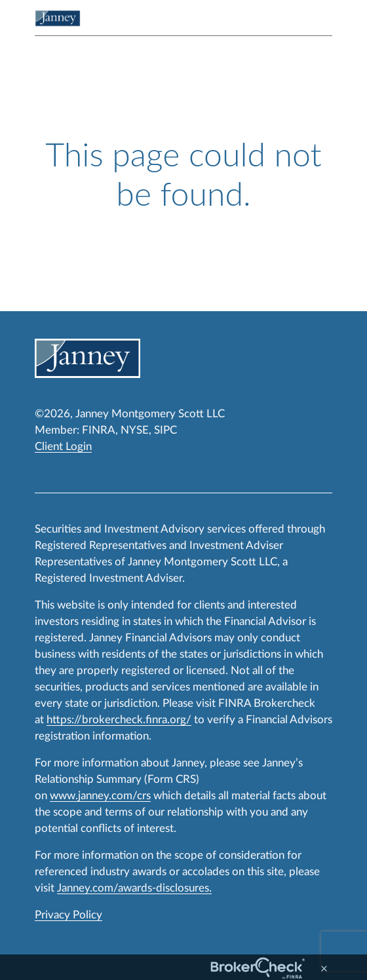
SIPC (165, 430)
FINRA (99, 430)
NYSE (135, 430)
